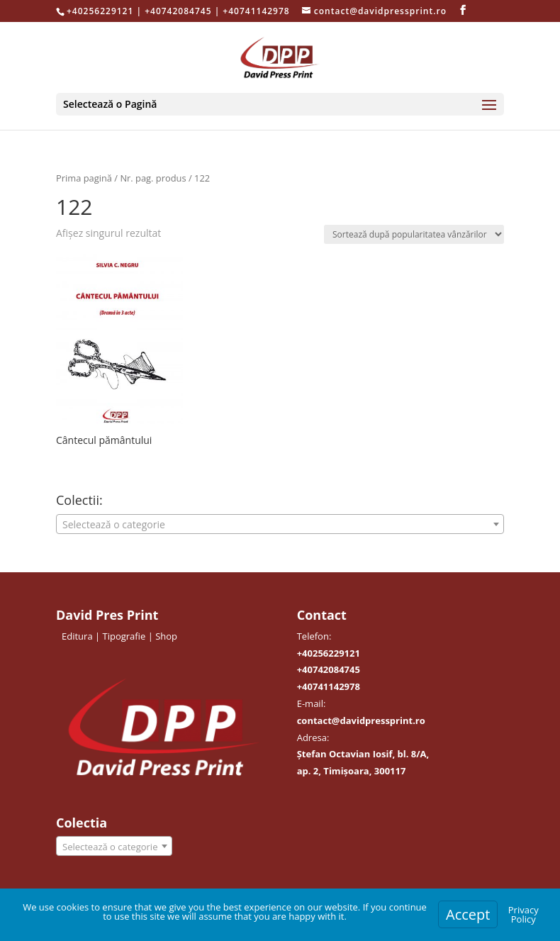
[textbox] (280, 525)
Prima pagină (84, 178)
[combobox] (280, 524)
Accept (468, 914)
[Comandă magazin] (414, 234)
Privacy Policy (523, 914)
